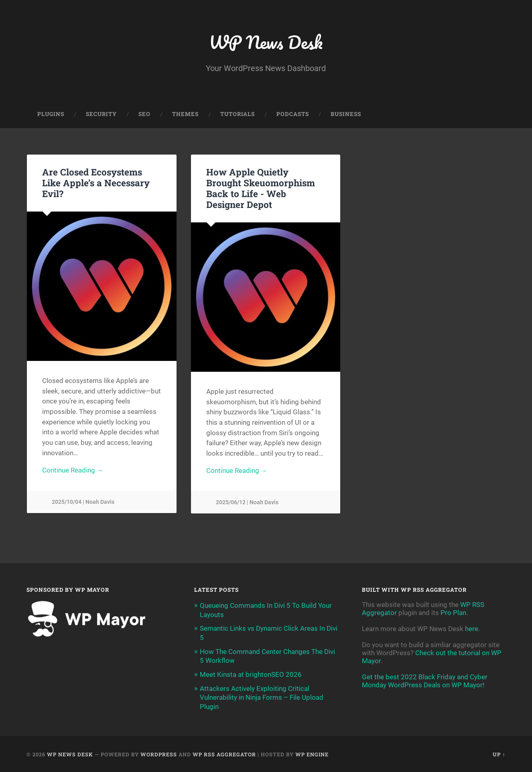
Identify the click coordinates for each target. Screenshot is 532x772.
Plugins (51, 115)
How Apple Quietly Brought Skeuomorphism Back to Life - (260, 189)
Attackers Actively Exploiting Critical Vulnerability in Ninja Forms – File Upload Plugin (262, 697)
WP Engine (312, 753)
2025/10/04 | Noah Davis (83, 503)
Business (346, 115)
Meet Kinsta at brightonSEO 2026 (251, 674)
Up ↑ (499, 753)
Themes (185, 115)
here (472, 629)
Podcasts (293, 115)
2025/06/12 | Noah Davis (247, 504)
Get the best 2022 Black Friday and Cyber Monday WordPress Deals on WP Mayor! (425, 682)
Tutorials (238, 115)
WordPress (159, 753)
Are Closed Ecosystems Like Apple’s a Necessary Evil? (96, 183)
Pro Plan (453, 613)
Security (101, 115)
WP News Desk (266, 42)
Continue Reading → (73, 471)
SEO (144, 115)
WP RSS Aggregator (224, 753)
